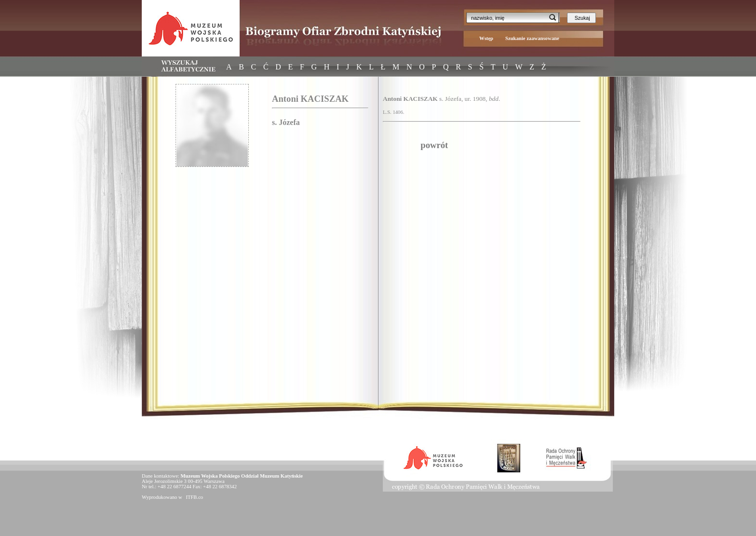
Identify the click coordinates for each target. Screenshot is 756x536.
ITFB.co (194, 497)
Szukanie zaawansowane (532, 38)
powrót (434, 145)
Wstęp (486, 38)
